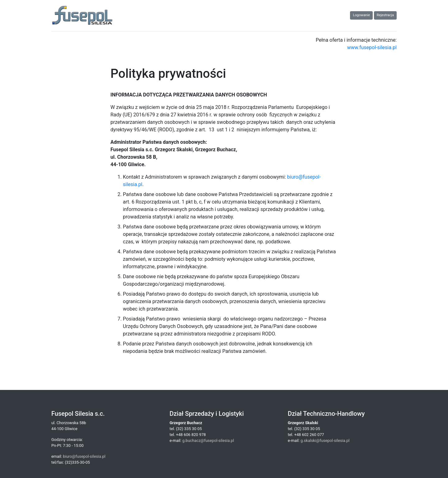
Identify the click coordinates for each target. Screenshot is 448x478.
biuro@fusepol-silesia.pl (84, 456)
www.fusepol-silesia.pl (372, 47)
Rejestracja (385, 15)
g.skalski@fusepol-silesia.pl (325, 441)
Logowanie (361, 15)
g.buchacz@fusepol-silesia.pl (208, 441)
